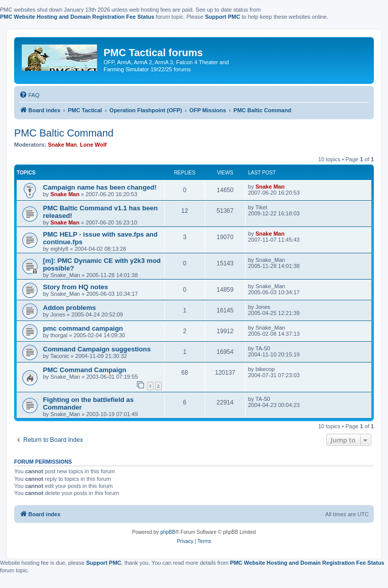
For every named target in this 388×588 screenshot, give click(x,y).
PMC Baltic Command (64, 133)
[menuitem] (29, 95)
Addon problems (69, 308)
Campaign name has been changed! (100, 187)
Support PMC (223, 17)
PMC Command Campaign (85, 370)
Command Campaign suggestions (97, 349)
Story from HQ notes (76, 287)
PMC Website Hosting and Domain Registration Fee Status (77, 17)
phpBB (168, 532)
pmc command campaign (83, 328)
